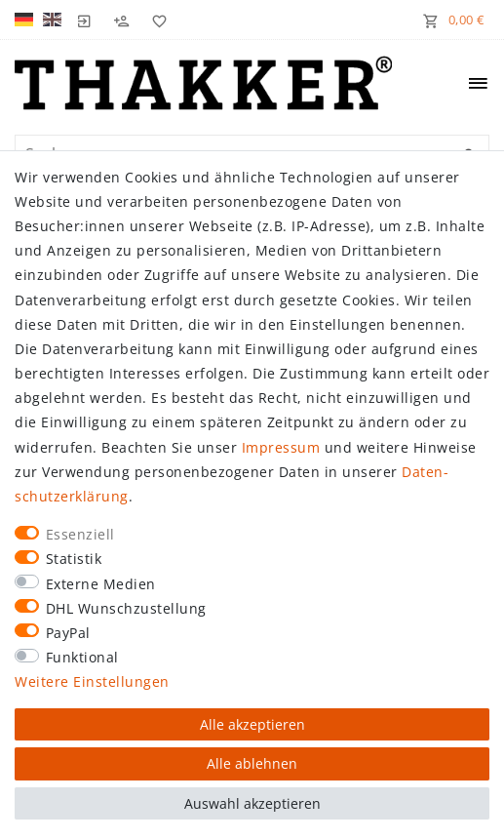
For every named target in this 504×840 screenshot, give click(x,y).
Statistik (74, 559)
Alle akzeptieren (252, 724)
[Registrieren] (122, 20)
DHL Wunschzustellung (126, 608)
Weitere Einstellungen (92, 681)
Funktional (82, 657)
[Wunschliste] (155, 20)
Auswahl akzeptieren (252, 803)
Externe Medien (101, 584)
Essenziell (80, 534)
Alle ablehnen (252, 763)
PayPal (68, 633)
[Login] (85, 20)
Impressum (281, 447)
